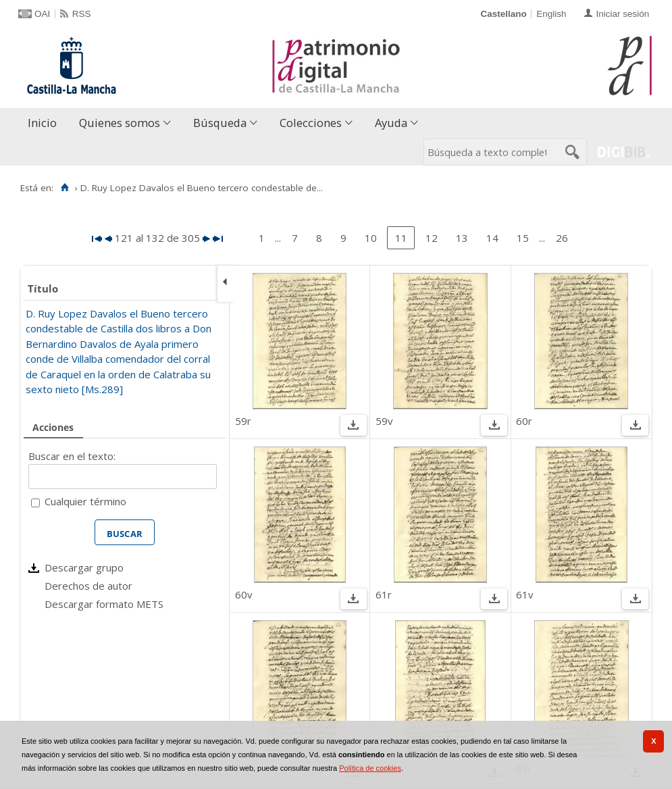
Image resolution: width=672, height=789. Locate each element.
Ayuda (391, 123)
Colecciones (311, 123)
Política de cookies (370, 768)
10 (371, 238)
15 (523, 238)
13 (462, 238)
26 (562, 238)
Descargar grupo (84, 567)
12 (432, 238)
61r (384, 594)
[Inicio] (64, 188)
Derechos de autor (88, 586)
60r (524, 421)
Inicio (42, 123)
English (551, 14)
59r (243, 421)
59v (384, 421)
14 (492, 238)
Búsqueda (220, 123)
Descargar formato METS (104, 604)
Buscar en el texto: (72, 456)
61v (525, 594)
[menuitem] (45, 123)
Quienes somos (120, 123)
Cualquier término (85, 501)
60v (244, 594)
